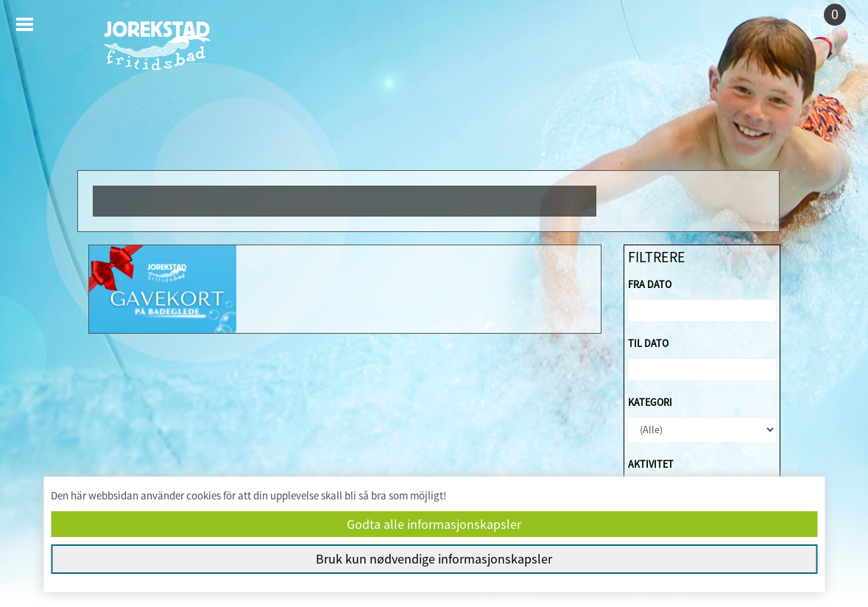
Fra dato (650, 284)
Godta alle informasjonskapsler (434, 524)
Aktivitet (651, 464)
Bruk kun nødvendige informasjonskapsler (434, 559)
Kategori (650, 402)
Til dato (648, 343)
